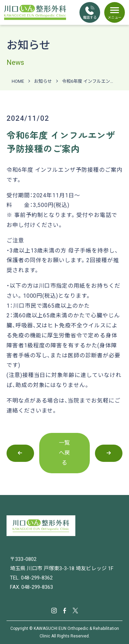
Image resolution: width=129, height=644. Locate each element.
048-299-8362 (37, 578)
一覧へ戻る (65, 453)
